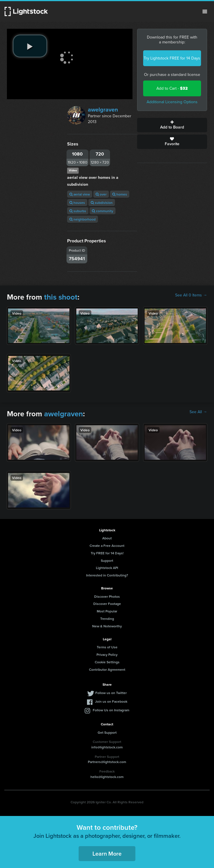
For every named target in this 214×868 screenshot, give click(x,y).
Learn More (107, 853)
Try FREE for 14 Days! (107, 553)
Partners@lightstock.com (107, 762)
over (101, 194)
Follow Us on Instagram (111, 710)
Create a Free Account (107, 546)
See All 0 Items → (191, 295)
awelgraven (103, 110)
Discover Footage (107, 604)
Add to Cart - (172, 88)
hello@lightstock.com (107, 777)
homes (120, 194)
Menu (205, 12)
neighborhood (83, 219)
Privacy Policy (107, 655)
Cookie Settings (107, 662)
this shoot (61, 297)
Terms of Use (107, 647)
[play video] (30, 46)
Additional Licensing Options (172, 102)
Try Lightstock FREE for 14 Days (172, 58)
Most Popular (107, 611)
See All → (198, 412)
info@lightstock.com (107, 747)
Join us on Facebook (111, 701)
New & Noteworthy (107, 626)
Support (107, 561)
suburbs (78, 211)
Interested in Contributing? (107, 575)
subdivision (102, 203)
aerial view (80, 194)
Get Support (107, 732)
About (107, 538)
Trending (107, 619)
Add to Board (172, 125)
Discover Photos (107, 596)
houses (77, 203)
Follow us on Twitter (111, 693)
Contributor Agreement (107, 669)
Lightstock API (107, 568)
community (103, 211)
